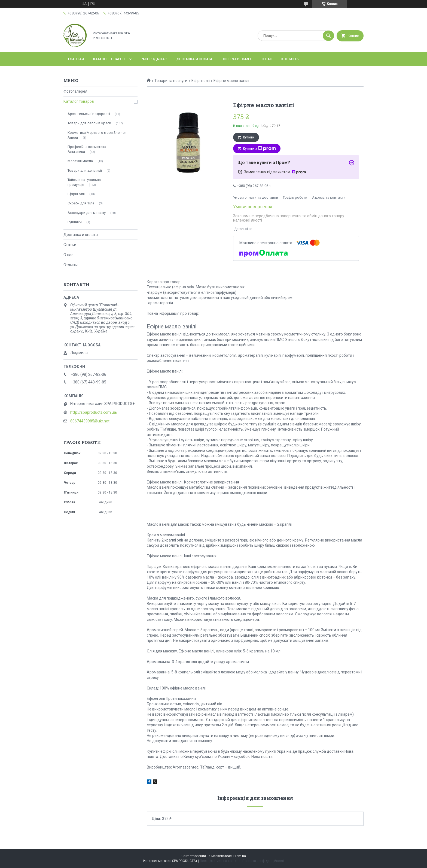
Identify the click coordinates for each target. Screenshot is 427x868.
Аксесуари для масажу (87, 213)
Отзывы (71, 265)
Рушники (75, 222)
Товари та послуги (171, 81)
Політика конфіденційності (263, 861)
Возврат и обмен (237, 59)
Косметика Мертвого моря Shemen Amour (97, 135)
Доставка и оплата (194, 59)
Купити (249, 137)
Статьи (70, 245)
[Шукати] (328, 36)
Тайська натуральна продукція (84, 182)
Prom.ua (240, 856)
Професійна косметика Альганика (87, 149)
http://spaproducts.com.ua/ (94, 412)
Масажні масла (80, 161)
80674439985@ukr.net (90, 421)
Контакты (290, 59)
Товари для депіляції (85, 170)
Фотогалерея (75, 91)
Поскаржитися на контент (220, 861)
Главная (76, 59)
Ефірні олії (201, 81)
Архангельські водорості (89, 114)
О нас (267, 59)
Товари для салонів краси (89, 123)
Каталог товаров (109, 59)
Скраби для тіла (81, 203)
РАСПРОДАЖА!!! (154, 59)
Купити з (259, 149)
